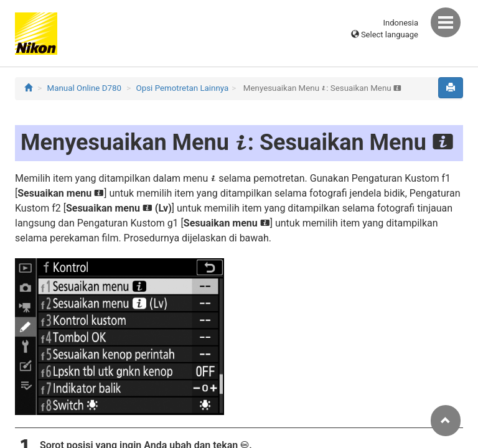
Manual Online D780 (84, 88)
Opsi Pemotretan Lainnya (183, 88)
